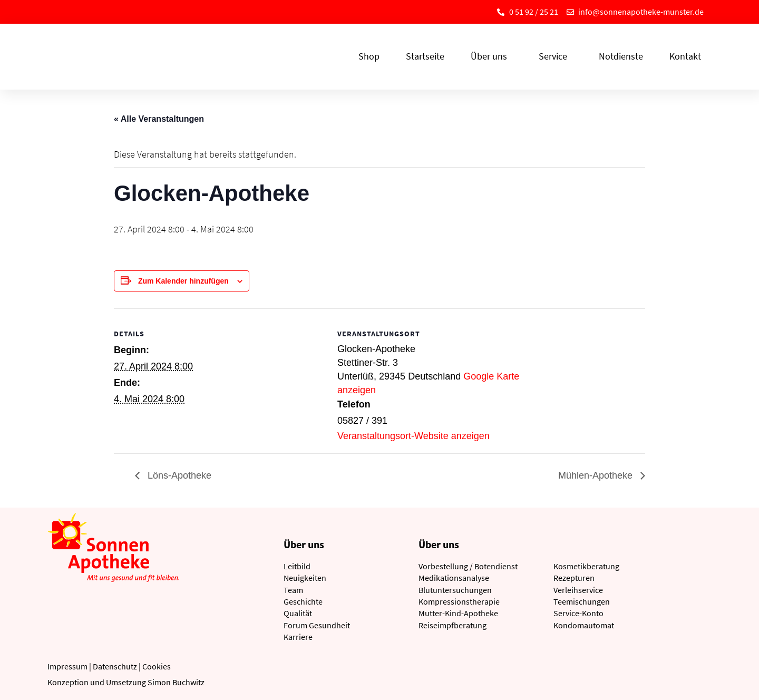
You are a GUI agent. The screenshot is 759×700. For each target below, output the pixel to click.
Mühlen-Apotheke (597, 475)
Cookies (157, 666)
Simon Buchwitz (176, 682)
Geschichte (303, 601)
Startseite (425, 56)
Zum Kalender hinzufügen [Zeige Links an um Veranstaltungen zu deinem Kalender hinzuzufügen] (183, 281)
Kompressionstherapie (459, 601)
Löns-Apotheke (178, 475)
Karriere (298, 637)
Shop (369, 56)
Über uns (492, 56)
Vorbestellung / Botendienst (468, 566)
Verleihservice (578, 590)
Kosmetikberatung (586, 566)
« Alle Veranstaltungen (159, 119)
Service (556, 56)
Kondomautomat (584, 625)
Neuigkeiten (305, 578)
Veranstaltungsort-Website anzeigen (413, 436)
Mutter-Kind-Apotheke (458, 613)
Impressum (67, 666)
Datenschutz (115, 666)
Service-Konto (578, 613)
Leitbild (297, 566)
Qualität (298, 613)
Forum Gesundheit (317, 625)
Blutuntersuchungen (455, 590)
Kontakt (685, 56)
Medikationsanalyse (454, 578)
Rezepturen (574, 578)
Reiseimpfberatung (453, 625)
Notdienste (621, 56)
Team (293, 590)
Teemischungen (582, 601)
